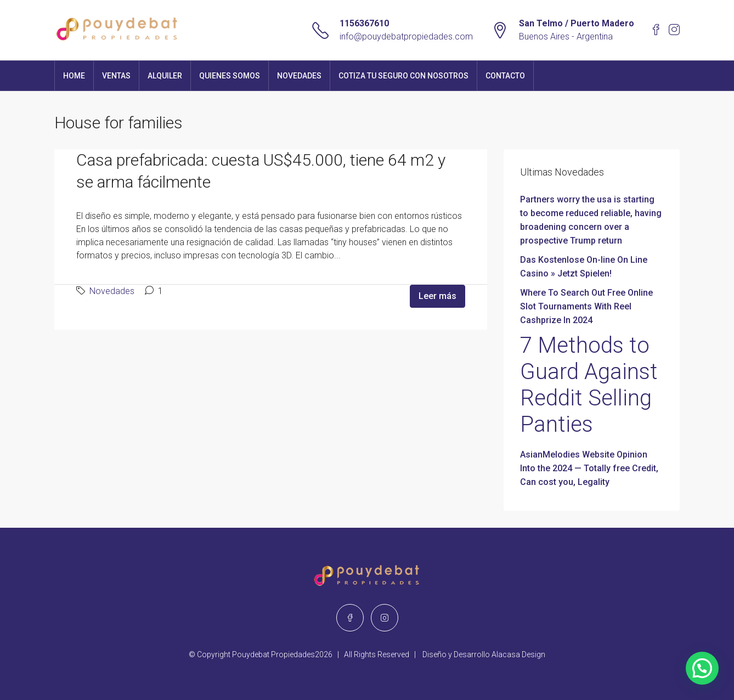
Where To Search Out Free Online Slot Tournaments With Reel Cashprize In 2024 (586, 306)
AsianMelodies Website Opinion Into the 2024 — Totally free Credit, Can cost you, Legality (589, 468)
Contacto (505, 76)
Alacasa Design (518, 654)
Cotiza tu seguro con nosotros (403, 76)
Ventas (116, 76)
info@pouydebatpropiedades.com (406, 36)
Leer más (437, 296)
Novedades (299, 76)
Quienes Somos (230, 76)
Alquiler (165, 76)
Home (74, 76)
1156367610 (364, 23)
